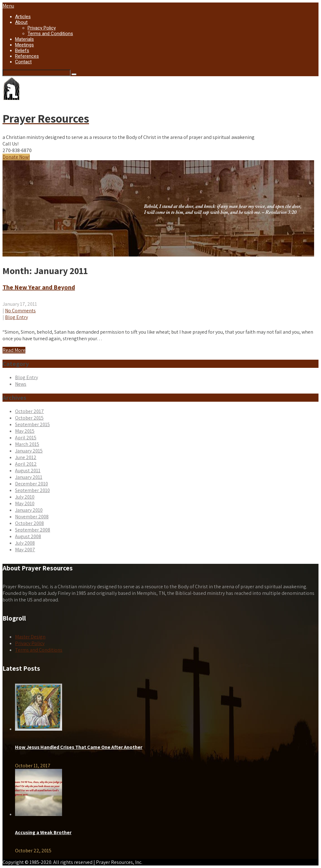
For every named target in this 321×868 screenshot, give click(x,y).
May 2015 (25, 431)
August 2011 (28, 471)
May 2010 (25, 503)
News (21, 384)
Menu (8, 6)
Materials (24, 39)
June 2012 (26, 457)
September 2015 (32, 424)
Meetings (24, 45)
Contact (23, 62)
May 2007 (25, 550)
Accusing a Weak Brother (43, 832)
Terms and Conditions (50, 34)
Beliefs (22, 50)
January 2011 (29, 477)
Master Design (30, 637)
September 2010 (32, 490)
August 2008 (28, 536)
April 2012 (26, 464)
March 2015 (27, 444)
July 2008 (25, 543)
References (27, 56)
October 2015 (29, 418)
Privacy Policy (42, 28)
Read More (14, 350)
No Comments (20, 311)
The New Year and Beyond (39, 287)
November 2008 (32, 517)
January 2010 (29, 510)
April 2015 (26, 438)
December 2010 (32, 484)
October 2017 (29, 411)
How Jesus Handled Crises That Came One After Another (79, 747)
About (21, 22)
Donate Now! (16, 157)
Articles (23, 17)
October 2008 (29, 523)
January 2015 (29, 451)
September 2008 (33, 530)
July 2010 (25, 497)
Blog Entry (16, 317)
